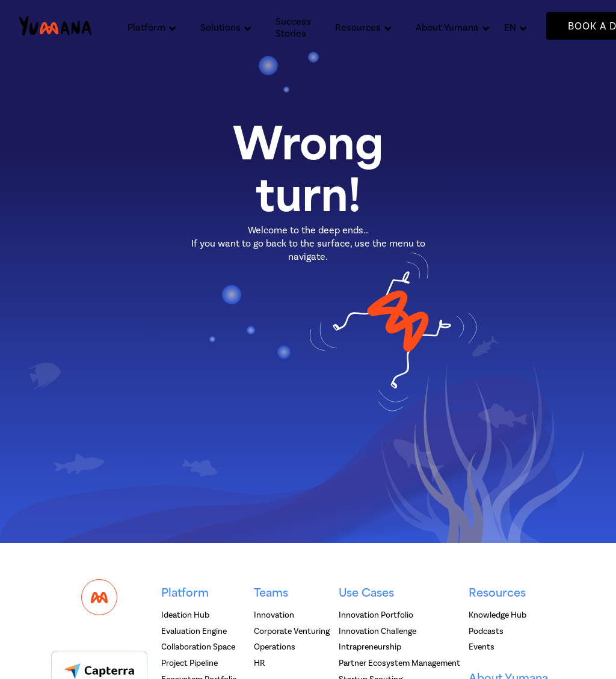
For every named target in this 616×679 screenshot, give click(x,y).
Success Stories (293, 27)
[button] (152, 26)
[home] (55, 26)
